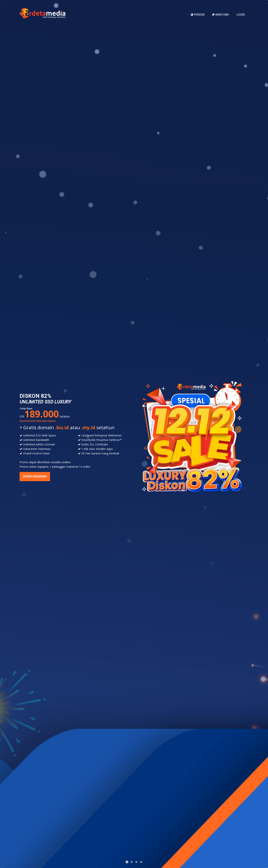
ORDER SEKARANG (35, 476)
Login (240, 15)
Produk (198, 15)
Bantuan (220, 15)
